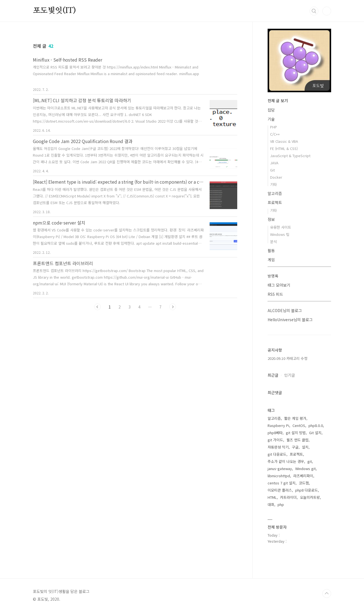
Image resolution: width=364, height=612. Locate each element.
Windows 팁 (280, 234)
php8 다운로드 (307, 490)
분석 (273, 242)
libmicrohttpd (279, 476)
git (310, 461)
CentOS (299, 425)
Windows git (305, 469)
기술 (271, 119)
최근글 (273, 375)
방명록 (273, 276)
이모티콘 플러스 (280, 490)
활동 (271, 250)
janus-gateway (280, 469)
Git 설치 (315, 433)
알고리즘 (275, 193)
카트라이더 (288, 497)
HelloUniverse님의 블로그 (290, 320)
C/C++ (275, 134)
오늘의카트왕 (310, 497)
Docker (276, 177)
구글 (295, 447)
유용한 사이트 (281, 227)
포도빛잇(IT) (54, 11)
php (281, 504)
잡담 (271, 110)
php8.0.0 (316, 425)
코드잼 (304, 483)
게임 (271, 260)
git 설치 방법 (296, 433)
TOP (327, 593)
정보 (271, 219)
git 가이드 (275, 440)
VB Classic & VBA (284, 141)
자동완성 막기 (278, 447)
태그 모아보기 (279, 285)
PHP (274, 127)
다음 (173, 307)
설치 (305, 447)
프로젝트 (275, 202)
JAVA (274, 163)
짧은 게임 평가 (295, 418)
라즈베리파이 (303, 476)
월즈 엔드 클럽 (297, 440)
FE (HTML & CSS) (284, 148)
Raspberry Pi (278, 425)
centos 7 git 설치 (282, 483)
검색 (314, 11)
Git (272, 170)
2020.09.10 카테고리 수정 (287, 358)
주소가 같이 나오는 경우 (286, 461)
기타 (273, 184)
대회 (271, 504)
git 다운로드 (277, 454)
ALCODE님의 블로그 (285, 310)
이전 (97, 307)
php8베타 (275, 433)
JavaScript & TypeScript (290, 156)
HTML (272, 497)
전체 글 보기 (278, 101)
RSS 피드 (275, 294)
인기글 (290, 375)
